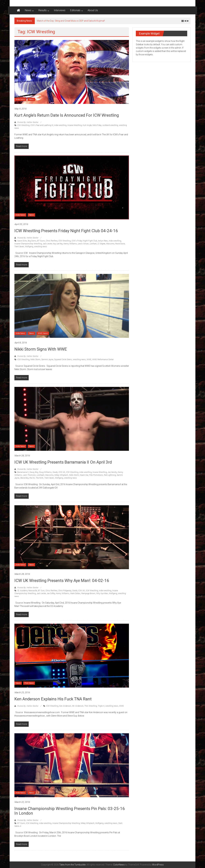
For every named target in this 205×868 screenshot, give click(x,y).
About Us (93, 10)
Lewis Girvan (83, 244)
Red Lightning (110, 475)
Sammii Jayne (47, 360)
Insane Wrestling (75, 125)
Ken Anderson (65, 706)
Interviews (60, 10)
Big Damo (32, 241)
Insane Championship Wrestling (28, 244)
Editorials (75, 10)
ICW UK (62, 472)
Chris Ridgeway (65, 591)
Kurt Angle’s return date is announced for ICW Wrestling (67, 115)
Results (43, 10)
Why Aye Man (102, 593)
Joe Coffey (51, 593)
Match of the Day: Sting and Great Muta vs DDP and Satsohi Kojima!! (71, 21)
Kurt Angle (87, 125)
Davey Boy (34, 472)
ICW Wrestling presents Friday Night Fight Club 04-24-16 (66, 231)
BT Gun (41, 591)
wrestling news (41, 247)
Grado (55, 472)
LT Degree (101, 244)
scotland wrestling (110, 125)
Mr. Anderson (78, 706)
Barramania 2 (23, 472)
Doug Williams (45, 472)
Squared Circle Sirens (63, 360)
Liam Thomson (29, 475)
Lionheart (41, 475)
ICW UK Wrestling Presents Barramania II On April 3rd (63, 462)
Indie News (20, 99)
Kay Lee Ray (58, 244)
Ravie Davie (120, 244)
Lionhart (93, 244)
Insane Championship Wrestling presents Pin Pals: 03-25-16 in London (70, 811)
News (28, 10)
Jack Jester (47, 244)
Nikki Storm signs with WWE (41, 349)
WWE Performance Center (103, 360)
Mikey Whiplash (61, 475)
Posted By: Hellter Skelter (28, 122)
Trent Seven (19, 247)
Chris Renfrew (52, 241)
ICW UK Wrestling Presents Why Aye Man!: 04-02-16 (62, 581)
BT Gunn (41, 241)
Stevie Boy (24, 478)
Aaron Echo (22, 241)
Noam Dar (84, 475)
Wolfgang (29, 247)
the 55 (32, 478)
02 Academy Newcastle (27, 591)
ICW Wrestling (23, 125)
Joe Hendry (112, 472)
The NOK (40, 478)
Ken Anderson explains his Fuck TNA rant (53, 699)
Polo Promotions (96, 475)
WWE (89, 360)
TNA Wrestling (91, 706)
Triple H (101, 706)
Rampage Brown (88, 593)
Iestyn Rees (103, 241)
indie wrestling (60, 125)
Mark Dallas (75, 593)
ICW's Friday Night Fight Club (84, 241)
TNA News (29, 683)
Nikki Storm (35, 360)
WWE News (43, 333)
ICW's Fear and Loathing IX (42, 125)
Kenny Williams (70, 244)
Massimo (110, 244)
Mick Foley (97, 125)
